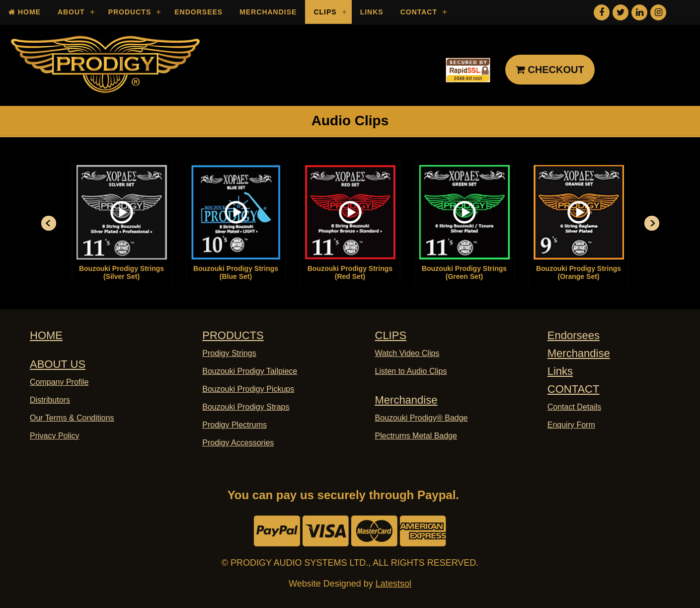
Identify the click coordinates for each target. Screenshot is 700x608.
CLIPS (391, 335)
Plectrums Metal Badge (416, 436)
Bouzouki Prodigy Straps (246, 407)
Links (372, 12)
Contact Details (575, 407)
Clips (325, 12)
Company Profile (59, 382)
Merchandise (268, 12)
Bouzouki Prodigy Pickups (248, 389)
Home (25, 12)
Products (130, 12)
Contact (419, 12)
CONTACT (574, 389)
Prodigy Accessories (238, 443)
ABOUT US (58, 364)
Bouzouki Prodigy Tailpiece (250, 371)
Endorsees (198, 12)
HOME (46, 335)
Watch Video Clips (407, 353)
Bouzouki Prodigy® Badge (422, 418)
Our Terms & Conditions (72, 418)
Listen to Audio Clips (411, 371)
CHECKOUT (550, 70)
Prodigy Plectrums (234, 425)
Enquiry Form (571, 425)
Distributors (50, 400)
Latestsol (393, 584)
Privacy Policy (55, 436)
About (71, 12)
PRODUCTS (233, 335)
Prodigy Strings (229, 353)
